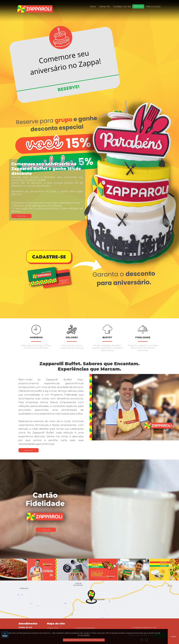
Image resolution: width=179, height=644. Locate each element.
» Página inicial (53, 628)
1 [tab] (88, 317)
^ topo (5, 635)
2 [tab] (91, 317)
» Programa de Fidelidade (85, 628)
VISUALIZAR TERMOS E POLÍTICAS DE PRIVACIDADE (84, 640)
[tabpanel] (89, 159)
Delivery (138, 6)
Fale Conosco (153, 6)
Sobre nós (105, 6)
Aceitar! (173, 636)
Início (93, 6)
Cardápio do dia (122, 6)
